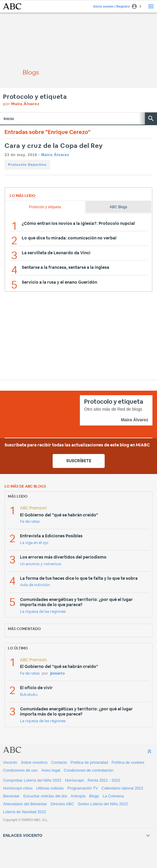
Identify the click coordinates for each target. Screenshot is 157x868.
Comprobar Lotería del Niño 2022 (32, 780)
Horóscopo (75, 780)
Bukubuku (29, 695)
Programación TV (83, 788)
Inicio (9, 119)
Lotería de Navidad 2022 (25, 812)
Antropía (78, 796)
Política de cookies (128, 762)
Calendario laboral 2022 (123, 788)
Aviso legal (51, 770)
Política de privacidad (89, 762)
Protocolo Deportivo (27, 165)
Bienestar (11, 796)
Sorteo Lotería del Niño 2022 (103, 804)
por (21, 104)
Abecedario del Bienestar (25, 804)
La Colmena (113, 796)
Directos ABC (62, 804)
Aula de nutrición (35, 585)
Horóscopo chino (18, 788)
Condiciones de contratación (89, 770)
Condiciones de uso (20, 770)
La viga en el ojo (34, 543)
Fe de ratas (30, 522)
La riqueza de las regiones (43, 612)
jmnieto (57, 674)
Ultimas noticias (50, 788)
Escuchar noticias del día (45, 796)
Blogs (94, 796)
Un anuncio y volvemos (41, 564)
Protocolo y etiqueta (35, 97)
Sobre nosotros (34, 762)
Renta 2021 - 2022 (104, 780)
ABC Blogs (119, 207)
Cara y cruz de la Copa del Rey (54, 146)
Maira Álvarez (55, 155)
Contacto (59, 762)
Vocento (10, 762)
